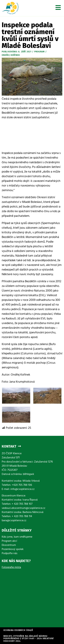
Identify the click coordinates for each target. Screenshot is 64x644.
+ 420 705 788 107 (22, 504)
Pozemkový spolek (13, 549)
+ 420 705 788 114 (22, 517)
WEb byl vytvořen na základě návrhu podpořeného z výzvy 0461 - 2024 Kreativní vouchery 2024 (29, 639)
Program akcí (9, 541)
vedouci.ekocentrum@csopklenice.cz (23, 508)
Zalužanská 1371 (11, 458)
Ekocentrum (9, 545)
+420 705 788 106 (22, 485)
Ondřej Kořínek (11, 55)
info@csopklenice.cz (22, 489)
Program (40, 52)
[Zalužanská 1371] (32, 596)
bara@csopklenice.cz (14, 521)
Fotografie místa (11, 568)
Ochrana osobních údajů (18, 630)
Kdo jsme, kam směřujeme (17, 537)
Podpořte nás (10, 554)
